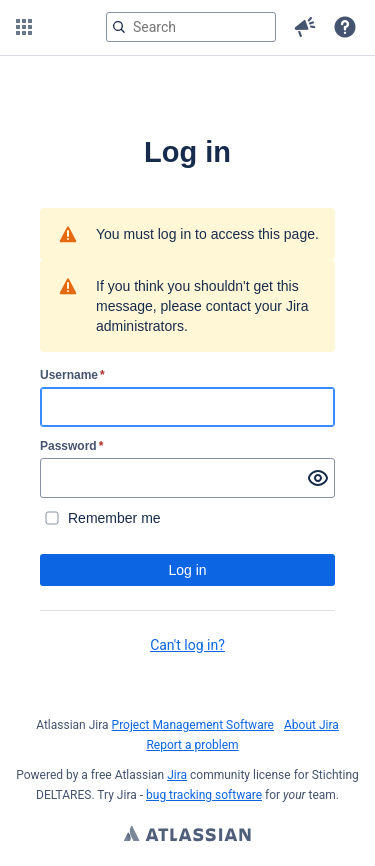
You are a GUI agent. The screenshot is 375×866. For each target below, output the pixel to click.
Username (72, 375)
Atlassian (187, 836)
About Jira (311, 725)
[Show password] (318, 478)
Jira (177, 775)
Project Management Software (193, 725)
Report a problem (192, 745)
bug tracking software (204, 795)
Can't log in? (187, 645)
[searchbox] (191, 27)
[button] (24, 27)
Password (71, 446)
